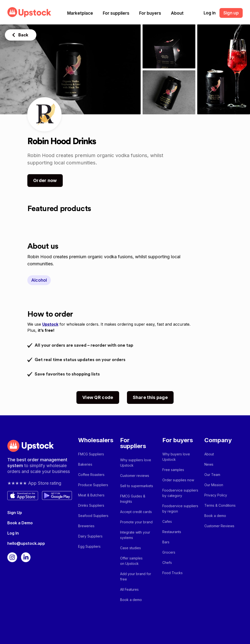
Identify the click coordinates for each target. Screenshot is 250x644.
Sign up (231, 13)
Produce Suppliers (93, 485)
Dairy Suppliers (90, 536)
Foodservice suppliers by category (180, 493)
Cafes (167, 521)
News (209, 464)
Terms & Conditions (220, 505)
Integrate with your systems (135, 535)
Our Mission (214, 485)
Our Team (212, 475)
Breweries (86, 526)
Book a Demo (20, 523)
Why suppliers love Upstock (136, 463)
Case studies (130, 548)
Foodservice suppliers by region (180, 509)
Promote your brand (136, 522)
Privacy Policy (216, 495)
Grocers (169, 552)
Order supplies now (178, 480)
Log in (210, 13)
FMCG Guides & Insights (133, 499)
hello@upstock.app (26, 543)
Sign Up (15, 513)
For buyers (150, 13)
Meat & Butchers (91, 495)
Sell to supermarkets (137, 486)
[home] (29, 12)
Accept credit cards (136, 512)
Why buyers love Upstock (176, 457)
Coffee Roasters (91, 475)
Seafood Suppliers (93, 516)
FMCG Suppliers (91, 454)
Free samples (173, 470)
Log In (13, 533)
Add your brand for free (136, 576)
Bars (166, 542)
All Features (129, 589)
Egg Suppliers (89, 546)
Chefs (167, 563)
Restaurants (172, 532)
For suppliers (116, 13)
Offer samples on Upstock (131, 561)
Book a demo (131, 600)
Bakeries (85, 464)
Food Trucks (172, 573)
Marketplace (80, 13)
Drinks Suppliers (91, 505)
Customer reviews (135, 476)
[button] (80, 13)
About (177, 13)
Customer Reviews (219, 526)
